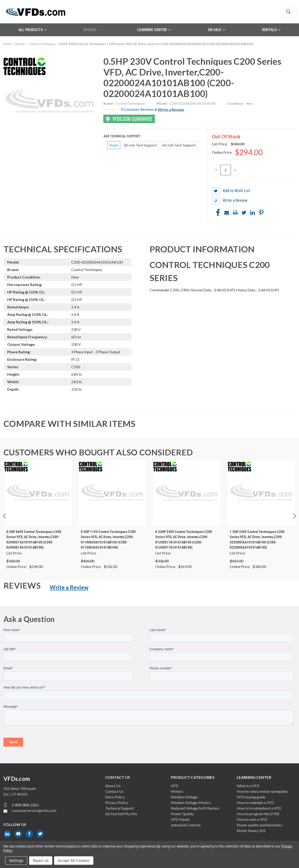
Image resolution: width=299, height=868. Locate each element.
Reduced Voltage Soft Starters (195, 808)
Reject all (41, 861)
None (114, 145)
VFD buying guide (251, 797)
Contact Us (114, 791)
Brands (92, 30)
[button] (169, 109)
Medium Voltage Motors (191, 802)
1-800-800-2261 (25, 805)
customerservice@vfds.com (34, 810)
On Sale (216, 30)
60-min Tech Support (179, 145)
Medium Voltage (184, 797)
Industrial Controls (186, 825)
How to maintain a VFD (255, 802)
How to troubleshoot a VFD (259, 808)
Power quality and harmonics (260, 825)
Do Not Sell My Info (121, 814)
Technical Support (120, 808)
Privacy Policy (117, 802)
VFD (175, 786)
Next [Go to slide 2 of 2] (294, 521)
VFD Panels (180, 819)
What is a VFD (248, 786)
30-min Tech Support (140, 145)
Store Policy (115, 797)
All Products (33, 30)
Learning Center (154, 30)
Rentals (271, 30)
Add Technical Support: (123, 136)
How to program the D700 (258, 814)
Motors (177, 791)
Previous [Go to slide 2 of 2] (5, 521)
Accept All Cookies (74, 861)
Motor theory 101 (251, 830)
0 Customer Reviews (138, 109)
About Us (113, 786)
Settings (16, 861)
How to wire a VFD (252, 819)
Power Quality (182, 814)
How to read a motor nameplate (262, 791)
